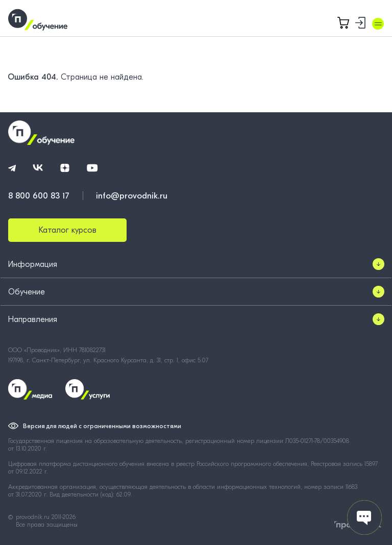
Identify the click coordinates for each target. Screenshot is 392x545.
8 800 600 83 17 (39, 196)
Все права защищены (47, 525)
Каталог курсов (68, 230)
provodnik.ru (34, 517)
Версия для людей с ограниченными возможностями (102, 426)
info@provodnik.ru (132, 196)
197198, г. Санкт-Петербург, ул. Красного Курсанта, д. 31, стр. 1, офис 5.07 (108, 360)
